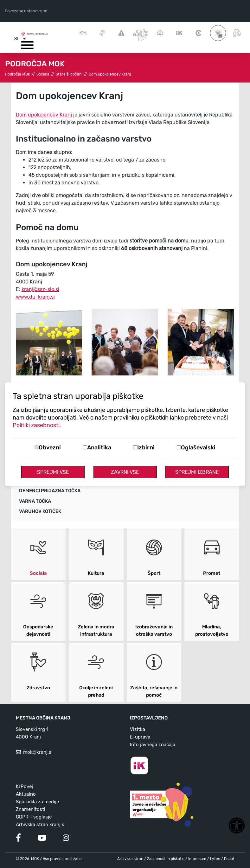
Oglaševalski (198, 447)
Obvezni (50, 447)
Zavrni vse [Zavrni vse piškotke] (125, 472)
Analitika (99, 447)
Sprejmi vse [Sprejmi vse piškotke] (53, 472)
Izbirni (146, 447)
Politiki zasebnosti (36, 425)
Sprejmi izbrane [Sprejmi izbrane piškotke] (197, 472)
